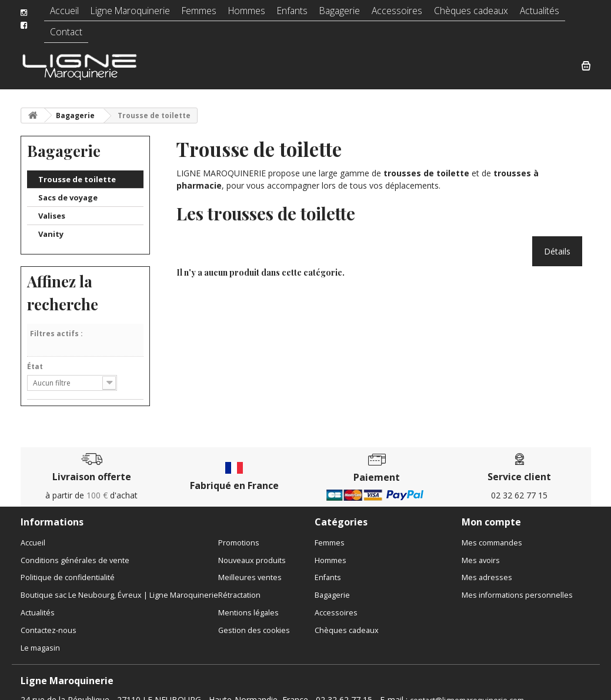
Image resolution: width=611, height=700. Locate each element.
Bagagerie (332, 14)
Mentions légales (248, 601)
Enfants (287, 14)
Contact (563, 14)
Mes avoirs (481, 548)
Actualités (518, 14)
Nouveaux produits (252, 548)
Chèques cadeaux (454, 14)
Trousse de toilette (77, 167)
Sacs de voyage (68, 185)
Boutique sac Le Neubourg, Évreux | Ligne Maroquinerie (119, 583)
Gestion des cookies (254, 618)
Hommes (243, 14)
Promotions (239, 530)
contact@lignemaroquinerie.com (467, 688)
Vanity (51, 222)
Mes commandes (492, 530)
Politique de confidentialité (68, 566)
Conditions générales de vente (75, 548)
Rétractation (239, 583)
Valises (52, 203)
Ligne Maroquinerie (131, 14)
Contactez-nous (49, 618)
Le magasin (40, 636)
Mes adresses (487, 566)
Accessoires (386, 14)
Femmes (197, 14)
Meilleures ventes (250, 566)
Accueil (70, 14)
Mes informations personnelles (517, 583)
